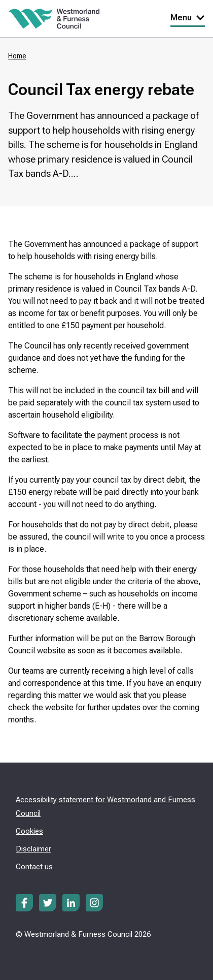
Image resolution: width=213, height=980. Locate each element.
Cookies (29, 831)
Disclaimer (33, 849)
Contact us (34, 867)
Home (17, 56)
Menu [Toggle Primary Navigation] (188, 18)
